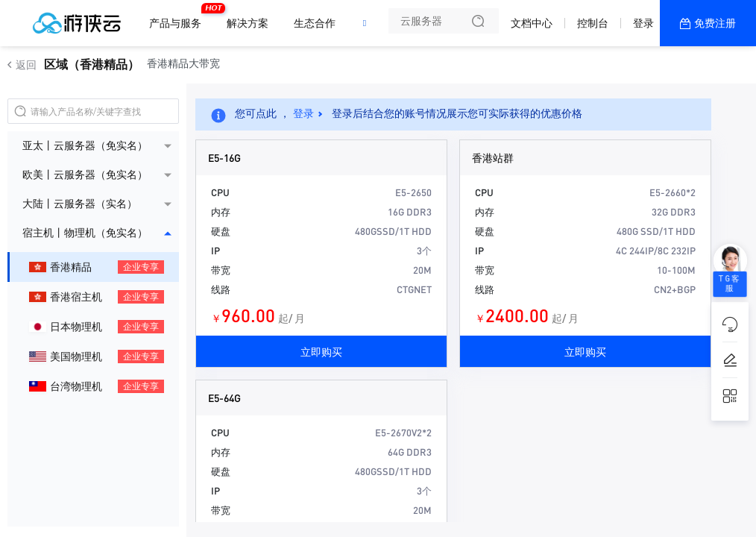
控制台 (593, 23)
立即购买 (321, 351)
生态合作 (315, 23)
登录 (643, 23)
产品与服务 (179, 17)
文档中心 (532, 23)
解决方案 (248, 23)
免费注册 (715, 23)
